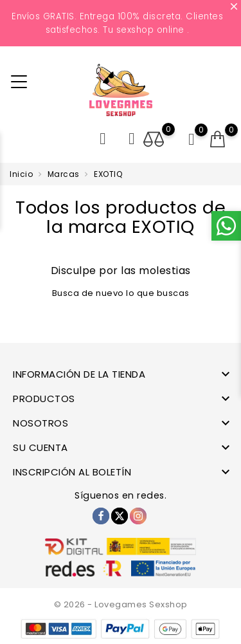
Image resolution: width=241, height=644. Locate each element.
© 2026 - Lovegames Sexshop (121, 604)
